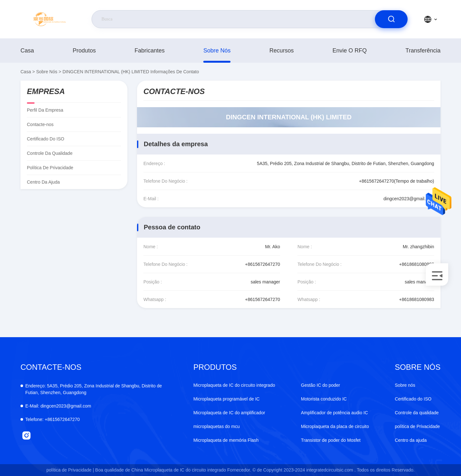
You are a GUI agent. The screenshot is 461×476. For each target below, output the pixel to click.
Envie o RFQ (350, 51)
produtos (84, 51)
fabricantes (150, 51)
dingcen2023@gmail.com (409, 199)
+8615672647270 (262, 264)
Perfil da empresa (45, 110)
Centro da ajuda (43, 182)
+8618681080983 (417, 264)
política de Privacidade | (70, 470)
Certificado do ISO (46, 139)
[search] (391, 19)
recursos (281, 51)
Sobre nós (217, 51)
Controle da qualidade (50, 153)
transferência (423, 51)
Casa (27, 51)
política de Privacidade (50, 168)
